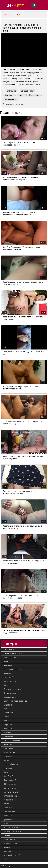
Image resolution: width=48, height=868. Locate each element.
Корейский (8, 776)
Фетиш (7, 824)
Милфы (7, 847)
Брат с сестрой (10, 780)
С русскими (9, 748)
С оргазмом (9, 705)
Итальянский (9, 816)
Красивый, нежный (12, 855)
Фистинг (7, 772)
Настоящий (34, 95)
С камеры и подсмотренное (15, 701)
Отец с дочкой (10, 693)
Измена (7, 835)
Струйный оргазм (11, 764)
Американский (10, 800)
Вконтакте (9, 95)
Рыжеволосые (10, 657)
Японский (8, 744)
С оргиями (8, 725)
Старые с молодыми (12, 689)
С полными (8, 737)
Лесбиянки (8, 808)
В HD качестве (11, 99)
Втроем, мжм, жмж (12, 828)
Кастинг (7, 685)
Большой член (27, 91)
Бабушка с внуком (11, 792)
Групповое (8, 820)
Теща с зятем (9, 839)
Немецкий (8, 768)
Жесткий (7, 851)
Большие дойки (10, 697)
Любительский (10, 649)
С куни (6, 717)
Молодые (12, 91)
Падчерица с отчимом (13, 653)
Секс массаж (9, 713)
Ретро (6, 709)
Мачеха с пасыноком (13, 831)
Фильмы (7, 733)
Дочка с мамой (10, 788)
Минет (21, 95)
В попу (6, 804)
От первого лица (11, 796)
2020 (6, 859)
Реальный (8, 756)
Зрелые (7, 760)
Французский (9, 752)
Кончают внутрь (10, 843)
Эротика (7, 721)
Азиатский (8, 665)
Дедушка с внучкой (12, 740)
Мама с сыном (10, 681)
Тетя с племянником (12, 669)
